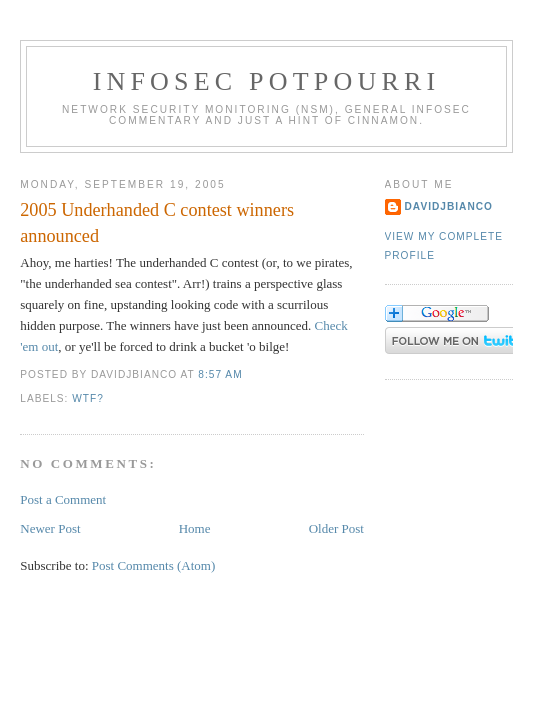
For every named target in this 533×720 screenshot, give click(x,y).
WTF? (88, 398)
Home (195, 528)
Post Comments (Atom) (154, 565)
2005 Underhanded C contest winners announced (157, 222)
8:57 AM (220, 374)
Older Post (336, 528)
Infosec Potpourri (267, 81)
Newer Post (50, 528)
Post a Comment (63, 499)
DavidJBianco (449, 206)
